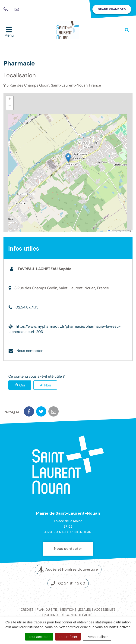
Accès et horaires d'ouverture (68, 570)
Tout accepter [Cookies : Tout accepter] (39, 637)
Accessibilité (105, 610)
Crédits (27, 610)
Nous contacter (30, 351)
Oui (22, 385)
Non (48, 385)
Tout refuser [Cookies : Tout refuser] (68, 637)
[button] (68, 158)
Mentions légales (76, 610)
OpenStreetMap (125, 231)
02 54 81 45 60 (68, 583)
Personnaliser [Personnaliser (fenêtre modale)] (97, 637)
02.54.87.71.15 (27, 307)
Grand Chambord (112, 9)
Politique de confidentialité (68, 615)
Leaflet (112, 231)
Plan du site (47, 610)
